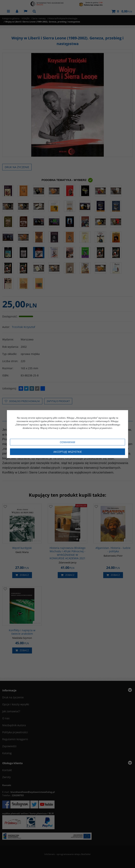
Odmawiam (67, 442)
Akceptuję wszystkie (68, 452)
